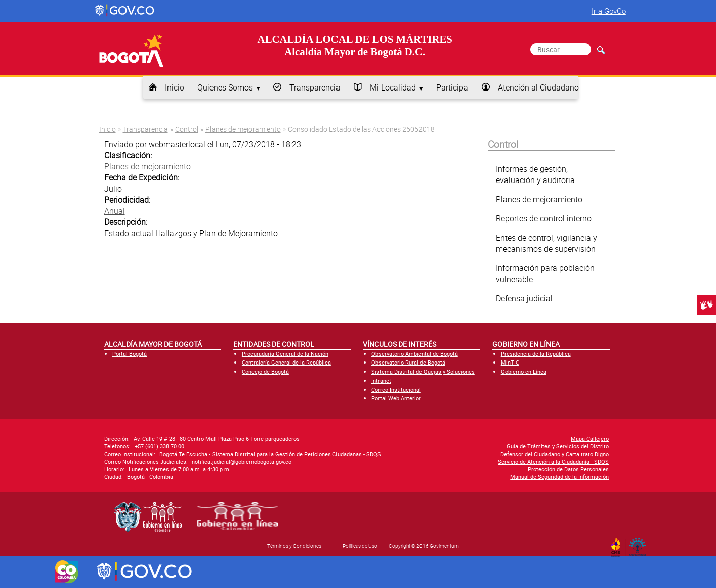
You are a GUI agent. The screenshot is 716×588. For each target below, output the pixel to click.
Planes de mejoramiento (243, 129)
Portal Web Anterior (396, 398)
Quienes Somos (225, 87)
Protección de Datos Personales (568, 469)
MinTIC (510, 362)
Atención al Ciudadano (538, 87)
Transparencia (315, 87)
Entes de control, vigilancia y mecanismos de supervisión (546, 243)
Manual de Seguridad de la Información (559, 477)
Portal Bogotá (130, 354)
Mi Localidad (393, 87)
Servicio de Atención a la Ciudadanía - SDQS (553, 461)
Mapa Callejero (590, 439)
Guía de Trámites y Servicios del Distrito (558, 446)
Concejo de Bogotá (265, 371)
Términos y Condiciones (294, 546)
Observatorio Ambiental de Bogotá (415, 354)
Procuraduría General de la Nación (285, 354)
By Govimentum (639, 544)
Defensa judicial (524, 298)
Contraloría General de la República (286, 362)
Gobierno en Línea (524, 371)
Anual (115, 211)
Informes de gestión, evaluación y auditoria (535, 174)
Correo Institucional (396, 390)
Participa (452, 87)
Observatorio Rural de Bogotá (408, 362)
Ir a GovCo (609, 11)
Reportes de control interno (544, 218)
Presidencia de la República (536, 354)
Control (187, 129)
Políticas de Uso (360, 546)
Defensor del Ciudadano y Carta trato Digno (555, 454)
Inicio (175, 87)
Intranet (381, 380)
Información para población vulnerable (545, 274)
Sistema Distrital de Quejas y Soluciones (423, 371)
